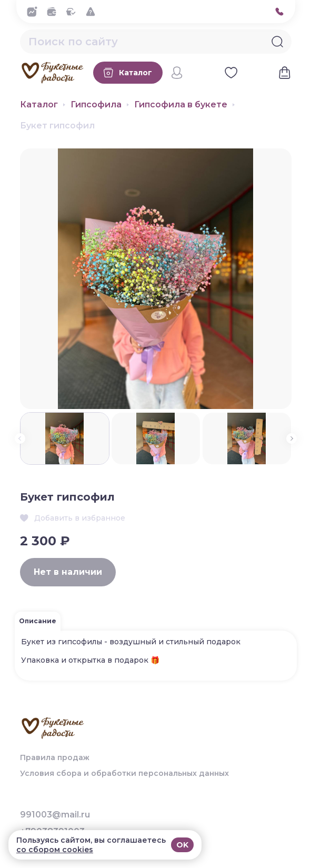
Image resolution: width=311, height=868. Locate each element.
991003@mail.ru (55, 815)
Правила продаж (55, 757)
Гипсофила (96, 105)
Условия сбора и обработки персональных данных (124, 773)
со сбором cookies (55, 850)
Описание (38, 621)
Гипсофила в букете (181, 105)
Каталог (39, 105)
